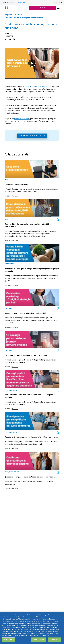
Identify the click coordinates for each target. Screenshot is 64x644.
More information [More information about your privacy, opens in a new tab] (43, 635)
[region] (32, 628)
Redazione (9, 33)
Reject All (54, 640)
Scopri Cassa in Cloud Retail (32, 136)
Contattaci (43, 8)
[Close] (61, 615)
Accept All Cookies (39, 640)
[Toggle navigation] (58, 8)
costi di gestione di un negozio (37, 87)
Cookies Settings (8, 640)
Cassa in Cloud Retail (22, 119)
